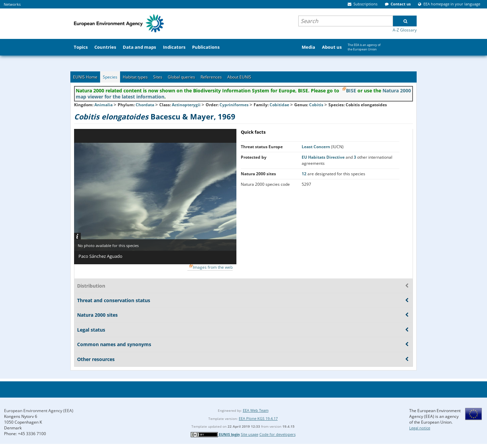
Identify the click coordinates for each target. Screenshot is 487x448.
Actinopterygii (186, 105)
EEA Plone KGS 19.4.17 (258, 418)
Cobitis (317, 105)
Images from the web (213, 267)
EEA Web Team (256, 410)
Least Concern (316, 147)
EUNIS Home (85, 77)
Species (110, 77)
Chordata (145, 105)
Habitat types (135, 77)
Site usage (250, 434)
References (211, 77)
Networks (12, 4)
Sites (158, 77)
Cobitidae (279, 105)
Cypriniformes (234, 105)
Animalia (103, 105)
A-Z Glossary (405, 30)
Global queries (181, 77)
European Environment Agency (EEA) (39, 411)
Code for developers (277, 434)
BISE (351, 91)
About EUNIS (239, 77)
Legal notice (420, 428)
